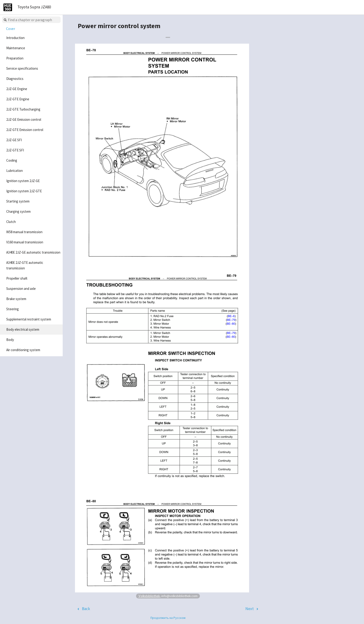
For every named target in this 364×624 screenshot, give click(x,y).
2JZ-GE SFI (14, 140)
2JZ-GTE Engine (18, 99)
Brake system (16, 299)
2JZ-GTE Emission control (25, 130)
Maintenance (16, 48)
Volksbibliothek (149, 596)
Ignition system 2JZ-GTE (24, 191)
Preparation (15, 58)
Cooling (12, 160)
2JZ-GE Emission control (24, 119)
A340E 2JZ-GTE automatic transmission (25, 265)
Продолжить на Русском (168, 618)
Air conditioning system (23, 350)
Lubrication (15, 171)
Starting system (18, 201)
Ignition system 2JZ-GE (23, 181)
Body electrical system (23, 329)
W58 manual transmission (24, 232)
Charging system (18, 211)
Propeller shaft (17, 278)
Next (250, 609)
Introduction (15, 38)
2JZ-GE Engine (17, 89)
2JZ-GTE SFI (15, 150)
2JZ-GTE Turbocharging (23, 109)
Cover (11, 29)
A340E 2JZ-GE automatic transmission (33, 252)
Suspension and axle (21, 289)
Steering (13, 309)
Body (10, 340)
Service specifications (22, 68)
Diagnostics (15, 79)
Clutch (11, 222)
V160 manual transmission (25, 242)
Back (86, 609)
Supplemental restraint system (29, 319)
